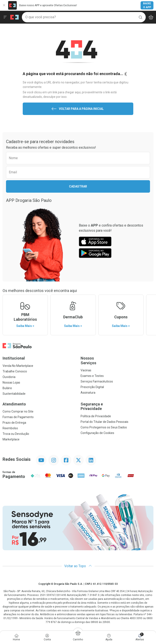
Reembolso (10, 428)
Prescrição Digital (92, 387)
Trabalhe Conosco (15, 371)
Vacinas (86, 370)
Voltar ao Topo (78, 566)
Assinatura (88, 393)
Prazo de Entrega (14, 423)
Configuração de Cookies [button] (97, 433)
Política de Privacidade (96, 416)
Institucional (14, 358)
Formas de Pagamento (18, 417)
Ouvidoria (9, 377)
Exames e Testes (92, 376)
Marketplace (11, 439)
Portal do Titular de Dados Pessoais (104, 422)
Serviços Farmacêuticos (97, 381)
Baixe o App (147, 5)
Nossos (117, 361)
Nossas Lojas (11, 382)
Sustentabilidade (14, 394)
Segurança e (117, 406)
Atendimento (14, 404)
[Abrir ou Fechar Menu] (5, 17)
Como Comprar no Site (18, 411)
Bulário (7, 388)
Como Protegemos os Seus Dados (104, 427)
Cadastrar (78, 186)
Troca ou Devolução (16, 434)
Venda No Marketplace (18, 366)
